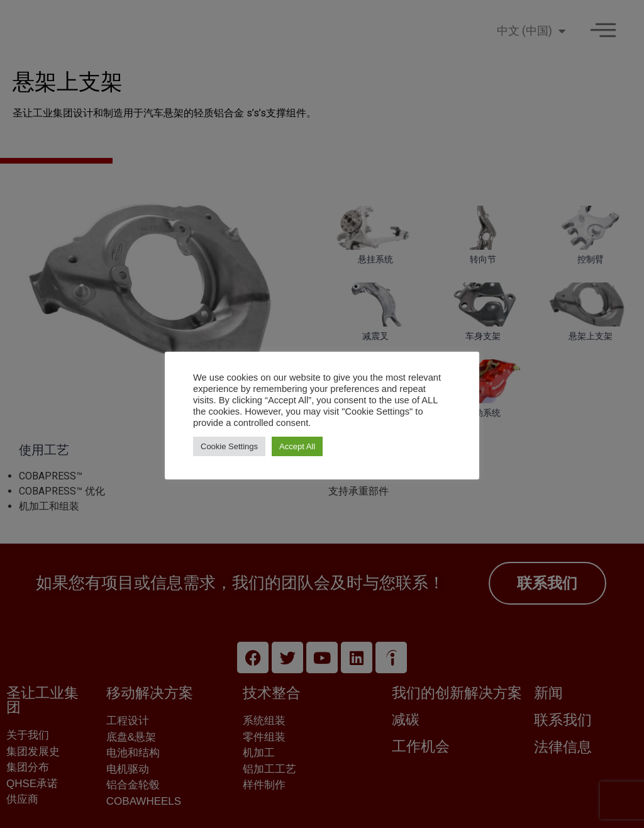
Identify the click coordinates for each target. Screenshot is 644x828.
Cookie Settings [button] (229, 446)
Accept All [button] (297, 446)
